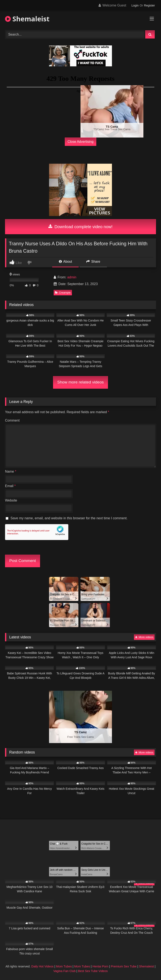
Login (135, 5)
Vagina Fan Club (64, 971)
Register (149, 5)
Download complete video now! (80, 227)
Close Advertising (80, 142)
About (65, 262)
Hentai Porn (100, 966)
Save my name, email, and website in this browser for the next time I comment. (69, 518)
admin (72, 277)
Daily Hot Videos (42, 966)
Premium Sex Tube (124, 966)
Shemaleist (27, 19)
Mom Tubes (64, 966)
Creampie (63, 293)
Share (93, 262)
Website (11, 500)
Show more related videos (80, 382)
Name (11, 471)
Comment (12, 420)
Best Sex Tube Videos (93, 971)
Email (10, 486)
